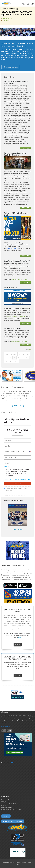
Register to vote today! (11, 288)
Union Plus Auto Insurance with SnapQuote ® (17, 261)
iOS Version (6, 20)
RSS (30, 350)
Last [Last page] (17, 361)
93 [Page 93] (6, 361)
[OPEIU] (6, 3)
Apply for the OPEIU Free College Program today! (16, 214)
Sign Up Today (17, 406)
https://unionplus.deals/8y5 (19, 342)
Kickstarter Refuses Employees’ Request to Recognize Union (16, 82)
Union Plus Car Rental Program (13, 328)
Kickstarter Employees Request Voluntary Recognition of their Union (16, 154)
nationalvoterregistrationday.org (16, 317)
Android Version (7, 18)
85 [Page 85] (24, 354)
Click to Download (17, 529)
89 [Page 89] (15, 358)
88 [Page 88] (10, 358)
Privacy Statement (22, 863)
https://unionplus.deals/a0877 (20, 279)
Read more (26, 148)
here (19, 637)
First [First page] (7, 354)
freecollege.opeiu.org (13, 248)
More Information (6, 727)
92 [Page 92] (27, 358)
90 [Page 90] (19, 358)
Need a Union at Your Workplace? (13, 821)
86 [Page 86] (28, 354)
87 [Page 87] (6, 358)
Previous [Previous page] (14, 354)
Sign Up (18, 645)
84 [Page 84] (20, 354)
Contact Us (6, 816)
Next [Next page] (11, 361)
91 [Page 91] (23, 358)
